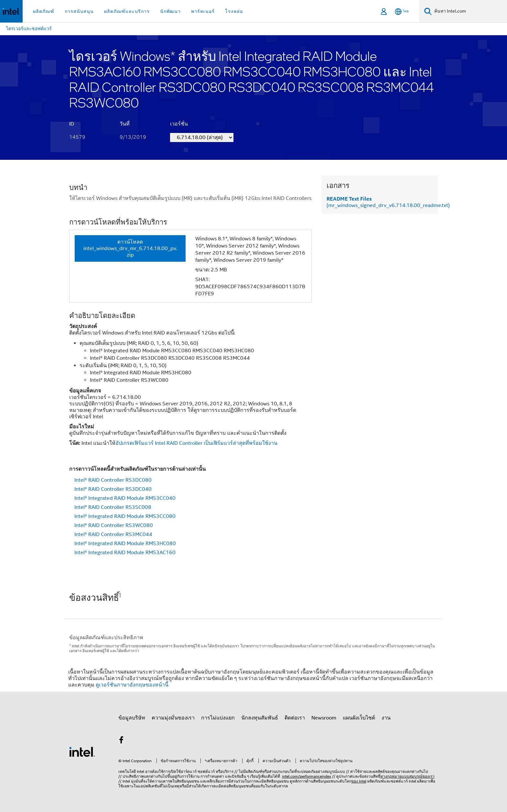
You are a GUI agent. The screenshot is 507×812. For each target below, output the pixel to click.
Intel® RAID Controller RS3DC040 (113, 489)
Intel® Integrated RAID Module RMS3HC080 (125, 543)
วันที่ (125, 124)
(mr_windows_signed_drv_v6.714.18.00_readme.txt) (388, 202)
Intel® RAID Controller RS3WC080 (114, 525)
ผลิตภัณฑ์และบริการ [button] (127, 11)
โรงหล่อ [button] (234, 11)
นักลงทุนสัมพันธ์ (260, 718)
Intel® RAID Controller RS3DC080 (113, 480)
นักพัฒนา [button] (170, 11)
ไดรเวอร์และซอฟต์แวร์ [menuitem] (29, 28)
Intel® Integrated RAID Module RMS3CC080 (125, 516)
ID (72, 124)
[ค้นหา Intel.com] (469, 11)
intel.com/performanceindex (307, 776)
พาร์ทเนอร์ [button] (203, 11)
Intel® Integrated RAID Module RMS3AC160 (125, 553)
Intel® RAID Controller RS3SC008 (113, 507)
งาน (386, 718)
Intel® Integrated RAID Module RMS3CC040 (125, 498)
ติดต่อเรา (295, 718)
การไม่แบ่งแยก (218, 718)
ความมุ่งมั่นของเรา (173, 718)
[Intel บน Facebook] (121, 741)
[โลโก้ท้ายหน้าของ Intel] (82, 752)
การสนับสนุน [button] (79, 11)
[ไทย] (402, 11)
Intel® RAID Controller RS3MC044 (113, 534)
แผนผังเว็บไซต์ (359, 718)
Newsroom (324, 718)
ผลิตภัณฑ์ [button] (44, 11)
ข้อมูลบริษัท (132, 718)
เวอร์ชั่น (179, 124)
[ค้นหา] (428, 11)
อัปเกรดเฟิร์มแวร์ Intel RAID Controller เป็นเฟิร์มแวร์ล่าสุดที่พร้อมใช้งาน (196, 443)
